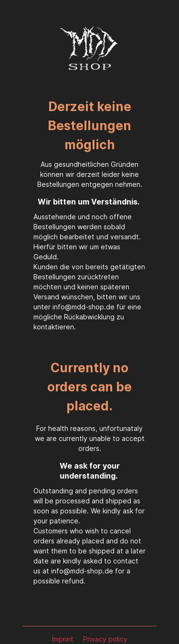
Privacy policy (105, 639)
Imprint (64, 639)
